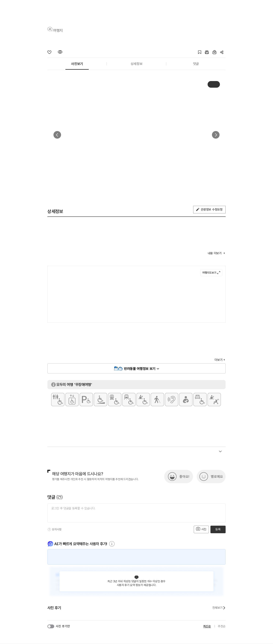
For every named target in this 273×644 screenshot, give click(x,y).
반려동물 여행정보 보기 (140, 369)
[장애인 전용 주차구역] (86, 400)
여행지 (58, 30)
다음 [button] (216, 135)
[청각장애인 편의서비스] (172, 400)
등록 (218, 529)
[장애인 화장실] (58, 400)
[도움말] (49, 529)
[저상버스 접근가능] (129, 400)
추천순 (222, 626)
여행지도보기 (211, 273)
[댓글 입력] (136, 513)
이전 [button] (57, 135)
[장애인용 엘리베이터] (72, 400)
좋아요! (184, 477)
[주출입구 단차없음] (100, 400)
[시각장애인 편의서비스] (157, 400)
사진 (201, 529)
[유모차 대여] (214, 400)
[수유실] (186, 400)
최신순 (207, 626)
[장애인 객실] (200, 400)
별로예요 (217, 477)
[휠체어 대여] (143, 400)
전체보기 (219, 608)
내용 (215, 253)
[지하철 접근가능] (115, 400)
